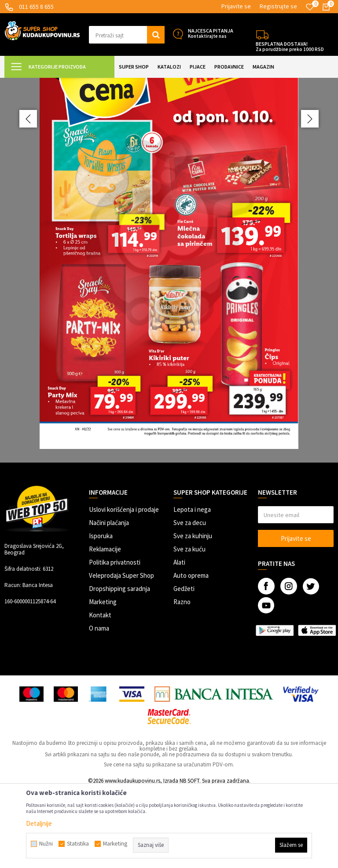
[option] (169, 309)
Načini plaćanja (109, 600)
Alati (179, 640)
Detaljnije (39, 823)
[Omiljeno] (310, 7)
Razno (182, 680)
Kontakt (100, 693)
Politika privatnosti (115, 640)
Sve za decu (190, 600)
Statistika (78, 844)
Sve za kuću (189, 627)
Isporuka (101, 614)
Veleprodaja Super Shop (121, 653)
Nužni (46, 844)
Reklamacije (105, 627)
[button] (127, 35)
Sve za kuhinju (193, 614)
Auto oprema (191, 653)
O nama (99, 706)
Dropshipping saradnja (119, 666)
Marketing (103, 680)
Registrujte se (278, 6)
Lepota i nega (192, 587)
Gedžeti (184, 666)
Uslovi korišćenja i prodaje (124, 587)
